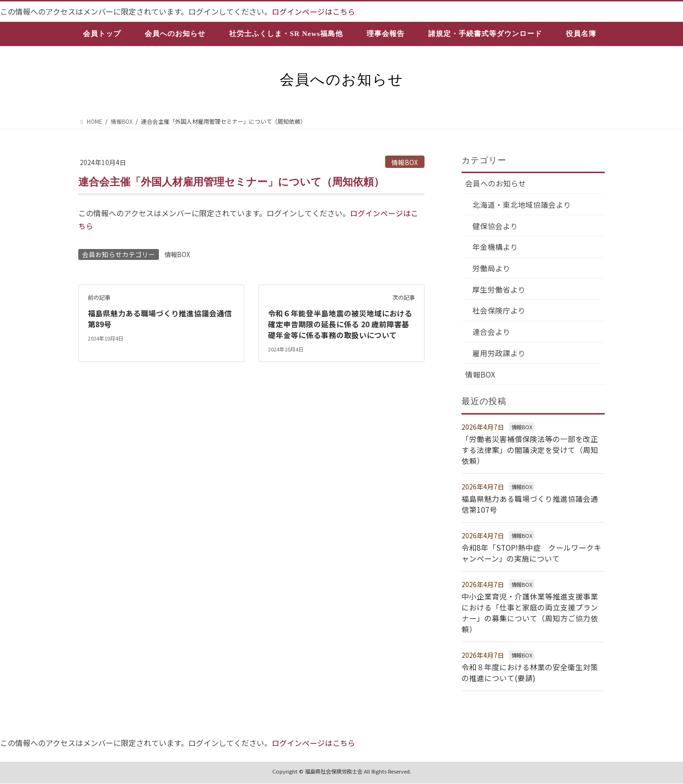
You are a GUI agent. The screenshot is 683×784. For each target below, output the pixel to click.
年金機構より (496, 248)
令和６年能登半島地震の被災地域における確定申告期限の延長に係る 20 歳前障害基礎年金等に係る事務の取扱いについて (340, 323)
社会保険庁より (499, 313)
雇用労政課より (499, 356)
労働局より (492, 269)
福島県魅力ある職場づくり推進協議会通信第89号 (160, 318)
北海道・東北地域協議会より (522, 205)
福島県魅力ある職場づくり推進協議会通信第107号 (530, 506)
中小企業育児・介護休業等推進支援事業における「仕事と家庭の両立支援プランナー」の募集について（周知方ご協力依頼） (530, 614)
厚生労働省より (499, 291)
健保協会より (496, 227)
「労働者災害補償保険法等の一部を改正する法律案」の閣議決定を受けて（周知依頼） (530, 453)
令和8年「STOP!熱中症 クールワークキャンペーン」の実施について (532, 554)
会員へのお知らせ (496, 184)
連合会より (492, 334)
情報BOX (405, 162)
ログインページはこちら (314, 11)
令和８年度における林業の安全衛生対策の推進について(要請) (530, 673)
